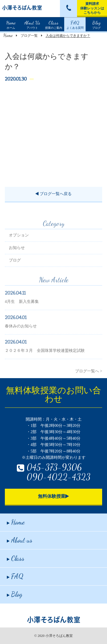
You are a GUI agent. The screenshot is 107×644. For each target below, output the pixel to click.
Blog (15, 594)
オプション (19, 242)
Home (8, 35)
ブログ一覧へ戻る (53, 195)
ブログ (96, 24)
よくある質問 (75, 24)
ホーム (11, 24)
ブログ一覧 (29, 36)
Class (16, 558)
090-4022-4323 (58, 477)
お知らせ (17, 254)
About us (20, 540)
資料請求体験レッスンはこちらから (92, 8)
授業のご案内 (54, 24)
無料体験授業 (53, 496)
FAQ (15, 576)
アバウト (32, 24)
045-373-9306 (54, 467)
